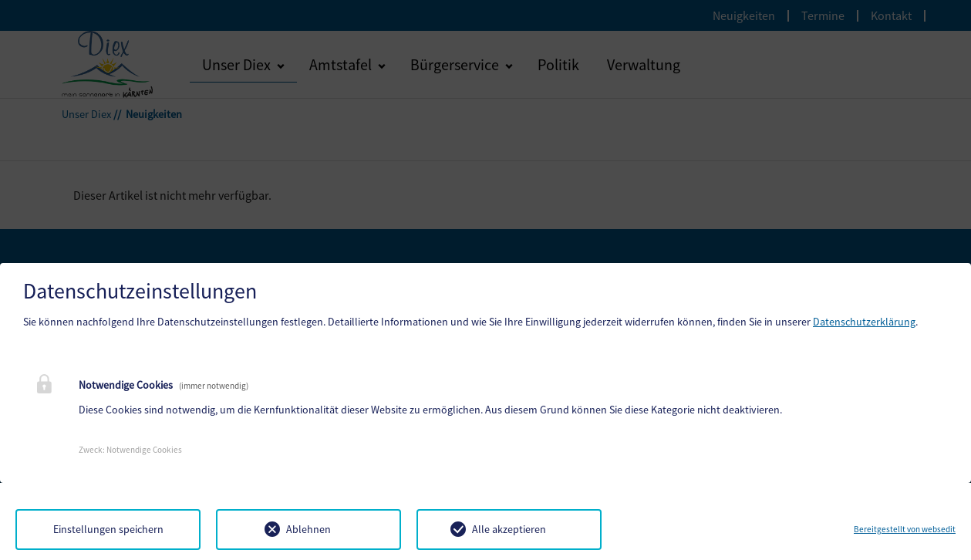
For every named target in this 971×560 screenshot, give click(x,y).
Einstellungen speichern (108, 529)
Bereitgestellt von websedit (905, 529)
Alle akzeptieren (509, 529)
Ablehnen (308, 529)
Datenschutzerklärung (864, 322)
